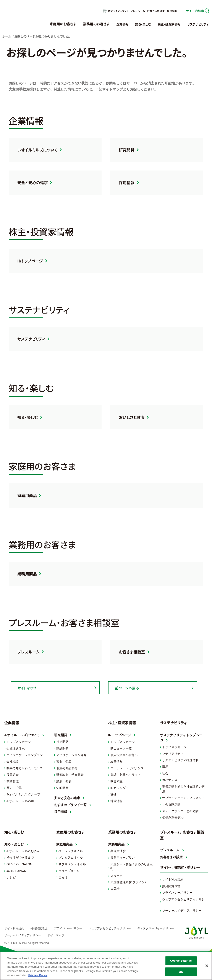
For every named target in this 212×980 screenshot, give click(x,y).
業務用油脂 (118, 851)
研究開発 (127, 150)
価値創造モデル (173, 817)
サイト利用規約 (173, 879)
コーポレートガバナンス (127, 768)
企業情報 (122, 24)
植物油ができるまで (20, 858)
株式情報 (117, 801)
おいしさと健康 (132, 417)
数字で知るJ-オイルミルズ (24, 768)
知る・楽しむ (143, 24)
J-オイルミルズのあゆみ (23, 851)
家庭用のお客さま (63, 24)
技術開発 (62, 742)
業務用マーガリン (123, 858)
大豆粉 (115, 889)
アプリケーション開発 (71, 755)
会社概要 (13, 761)
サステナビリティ (198, 24)
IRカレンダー (120, 788)
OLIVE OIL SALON (19, 864)
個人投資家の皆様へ (124, 755)
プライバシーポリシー (177, 893)
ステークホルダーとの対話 (180, 811)
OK (181, 972)
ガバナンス (170, 780)
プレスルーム (138, 11)
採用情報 (172, 11)
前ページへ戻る (127, 688)
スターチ (117, 876)
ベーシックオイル (71, 851)
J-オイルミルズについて (37, 150)
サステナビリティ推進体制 (180, 760)
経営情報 (117, 761)
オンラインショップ (118, 11)
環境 (165, 767)
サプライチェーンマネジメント (183, 798)
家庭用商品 (27, 495)
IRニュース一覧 (121, 748)
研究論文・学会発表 (70, 775)
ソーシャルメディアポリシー (182, 911)
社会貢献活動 (171, 805)
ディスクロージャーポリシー (156, 929)
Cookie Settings (181, 961)
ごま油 (63, 877)
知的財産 (62, 788)
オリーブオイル (69, 871)
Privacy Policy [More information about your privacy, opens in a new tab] (38, 975)
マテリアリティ (173, 754)
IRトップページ (30, 261)
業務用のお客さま (96, 24)
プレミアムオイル (71, 858)
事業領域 (13, 781)
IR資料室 (117, 781)
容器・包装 (64, 761)
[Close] (207, 966)
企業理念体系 (16, 748)
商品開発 (62, 748)
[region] (106, 966)
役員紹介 (13, 775)
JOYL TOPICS (16, 871)
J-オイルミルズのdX (20, 801)
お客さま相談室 (156, 11)
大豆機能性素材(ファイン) (128, 882)
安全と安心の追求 (33, 182)
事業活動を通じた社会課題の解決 (183, 789)
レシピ (11, 877)
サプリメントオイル (72, 864)
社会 (165, 773)
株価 (113, 794)
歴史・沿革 (14, 788)
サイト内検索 (195, 11)
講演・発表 (64, 781)
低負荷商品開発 (67, 768)
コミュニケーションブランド (26, 755)
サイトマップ (27, 688)
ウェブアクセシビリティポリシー (183, 902)
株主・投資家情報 (169, 24)
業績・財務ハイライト (126, 775)
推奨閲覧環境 (171, 886)
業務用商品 (27, 574)
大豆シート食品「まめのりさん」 (132, 867)
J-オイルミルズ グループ (23, 794)
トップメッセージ (19, 742)
